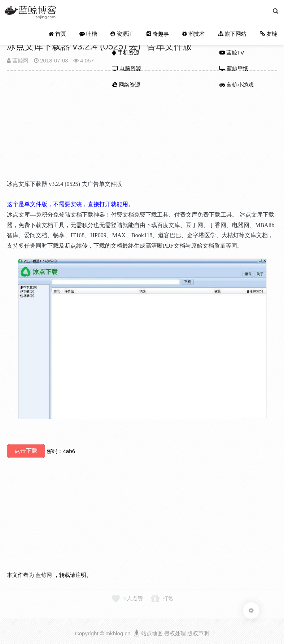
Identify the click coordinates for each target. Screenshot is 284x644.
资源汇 (123, 34)
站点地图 (152, 632)
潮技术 (194, 34)
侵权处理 (175, 632)
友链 (269, 34)
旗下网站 (233, 34)
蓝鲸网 (18, 60)
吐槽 (90, 34)
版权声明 (198, 632)
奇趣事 (159, 34)
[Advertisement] (142, 129)
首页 (59, 34)
